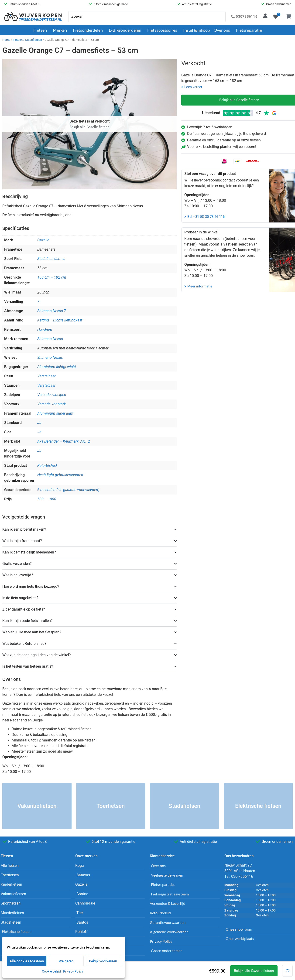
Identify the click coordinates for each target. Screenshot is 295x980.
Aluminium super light (55, 413)
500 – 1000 (47, 499)
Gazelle (43, 240)
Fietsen (41, 30)
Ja (39, 423)
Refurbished (47, 466)
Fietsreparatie (249, 30)
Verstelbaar (46, 376)
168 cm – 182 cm (52, 277)
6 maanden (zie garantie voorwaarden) (68, 490)
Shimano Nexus (50, 339)
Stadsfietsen (34, 40)
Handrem (45, 330)
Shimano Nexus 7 (52, 311)
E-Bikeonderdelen (126, 30)
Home (6, 40)
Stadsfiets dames (51, 259)
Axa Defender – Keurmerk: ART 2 (64, 441)
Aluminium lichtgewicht (57, 367)
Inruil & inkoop (197, 30)
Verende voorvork (51, 404)
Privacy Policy (73, 971)
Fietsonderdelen (89, 30)
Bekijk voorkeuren (103, 961)
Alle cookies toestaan (27, 961)
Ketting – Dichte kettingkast (60, 320)
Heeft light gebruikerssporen (60, 475)
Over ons (223, 30)
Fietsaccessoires (163, 30)
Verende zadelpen (52, 395)
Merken (61, 30)
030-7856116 (242, 876)
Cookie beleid (51, 971)
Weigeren (66, 961)
